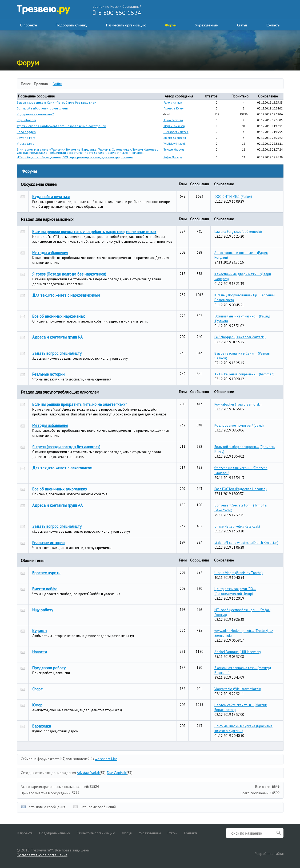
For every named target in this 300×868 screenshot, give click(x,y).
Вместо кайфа (45, 589)
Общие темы (33, 560)
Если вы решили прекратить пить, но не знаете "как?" (79, 404)
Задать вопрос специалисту (57, 353)
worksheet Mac (106, 759)
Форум (171, 25)
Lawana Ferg (26, 138)
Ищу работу (43, 610)
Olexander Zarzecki (176, 132)
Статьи (242, 25)
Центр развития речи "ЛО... (235, 591)
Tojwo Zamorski (173, 120)
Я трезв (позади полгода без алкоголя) (66, 447)
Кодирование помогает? (35, 114)
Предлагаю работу (49, 668)
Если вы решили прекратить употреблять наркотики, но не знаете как (94, 232)
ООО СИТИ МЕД (233, 197)
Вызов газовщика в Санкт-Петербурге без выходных (57, 102)
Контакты (273, 25)
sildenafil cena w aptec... (246, 543)
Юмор (37, 705)
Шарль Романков (174, 126)
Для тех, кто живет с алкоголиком (62, 468)
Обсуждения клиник (39, 184)
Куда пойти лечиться (51, 197)
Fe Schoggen (26, 132)
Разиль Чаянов (173, 103)
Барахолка (42, 726)
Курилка (39, 631)
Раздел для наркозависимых (47, 219)
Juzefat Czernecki (175, 138)
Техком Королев (174, 150)
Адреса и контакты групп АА (57, 505)
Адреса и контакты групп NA (57, 337)
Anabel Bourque (238, 652)
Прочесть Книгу (173, 108)
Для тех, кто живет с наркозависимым (66, 295)
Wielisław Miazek (174, 144)
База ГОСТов (241, 489)
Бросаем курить (46, 573)
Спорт (37, 689)
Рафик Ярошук (173, 157)
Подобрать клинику (72, 25)
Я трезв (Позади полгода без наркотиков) (69, 274)
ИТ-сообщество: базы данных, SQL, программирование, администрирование (75, 157)
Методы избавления (50, 253)
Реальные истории (48, 374)
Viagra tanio (26, 144)
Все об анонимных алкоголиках (60, 489)
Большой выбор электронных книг (43, 108)
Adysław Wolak (88, 773)
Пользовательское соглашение (42, 855)
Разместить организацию (126, 25)
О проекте (29, 25)
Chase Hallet (237, 526)
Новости (40, 652)
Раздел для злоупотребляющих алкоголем (60, 392)
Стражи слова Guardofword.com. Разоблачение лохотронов (61, 126)
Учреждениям (207, 25)
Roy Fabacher (27, 120)
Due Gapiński (117, 773)
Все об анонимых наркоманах (59, 316)
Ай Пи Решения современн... (244, 374)
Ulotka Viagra (239, 573)
